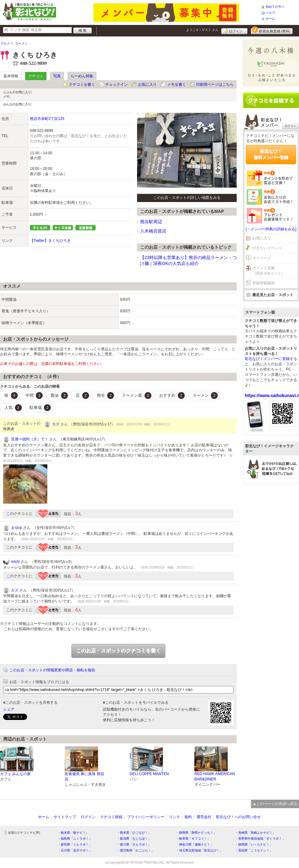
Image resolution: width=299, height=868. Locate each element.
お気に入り (147, 84)
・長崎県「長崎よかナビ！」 (255, 833)
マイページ (262, 258)
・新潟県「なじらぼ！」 (134, 839)
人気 (13, 408)
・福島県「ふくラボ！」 (75, 839)
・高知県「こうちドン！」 (254, 850)
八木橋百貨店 (153, 231)
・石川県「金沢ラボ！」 (75, 850)
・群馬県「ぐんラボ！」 (75, 844)
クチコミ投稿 (111, 817)
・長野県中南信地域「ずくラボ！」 (260, 839)
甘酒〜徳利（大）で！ (30, 439)
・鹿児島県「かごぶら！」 (135, 850)
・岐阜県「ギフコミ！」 (193, 839)
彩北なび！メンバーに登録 (267, 359)
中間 (34, 396)
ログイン (234, 30)
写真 (57, 76)
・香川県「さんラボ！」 (134, 844)
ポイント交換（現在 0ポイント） (269, 271)
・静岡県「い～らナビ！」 (254, 844)
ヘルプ (270, 13)
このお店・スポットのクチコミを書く (118, 651)
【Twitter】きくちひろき (50, 241)
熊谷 (106, 396)
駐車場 (40, 408)
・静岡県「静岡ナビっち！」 (196, 833)
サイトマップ (65, 817)
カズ (56, 424)
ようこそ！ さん (202, 30)
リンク (174, 817)
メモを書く (177, 84)
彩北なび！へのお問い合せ (238, 817)
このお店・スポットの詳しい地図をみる (187, 198)
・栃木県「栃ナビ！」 (73, 833)
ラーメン (205, 396)
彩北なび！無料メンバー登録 (271, 154)
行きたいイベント (267, 248)
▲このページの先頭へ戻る (275, 804)
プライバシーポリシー (146, 817)
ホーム (270, 19)
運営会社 (204, 817)
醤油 (59, 396)
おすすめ (172, 396)
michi (15, 562)
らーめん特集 (82, 76)
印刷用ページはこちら (215, 84)
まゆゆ (17, 528)
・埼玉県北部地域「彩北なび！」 (199, 850)
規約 (188, 817)
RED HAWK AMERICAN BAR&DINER (215, 777)
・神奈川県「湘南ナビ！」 (195, 844)
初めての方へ (275, 7)
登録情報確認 (263, 283)
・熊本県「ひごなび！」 (134, 833)
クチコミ (36, 76)
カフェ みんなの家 (15, 774)
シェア (9, 709)
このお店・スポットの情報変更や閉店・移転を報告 (52, 670)
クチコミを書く (82, 84)
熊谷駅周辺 (151, 222)
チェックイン (116, 84)
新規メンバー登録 (272, 30)
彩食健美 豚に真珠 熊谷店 (85, 777)
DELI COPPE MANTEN (149, 774)
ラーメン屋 (137, 396)
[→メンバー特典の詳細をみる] (271, 229)
